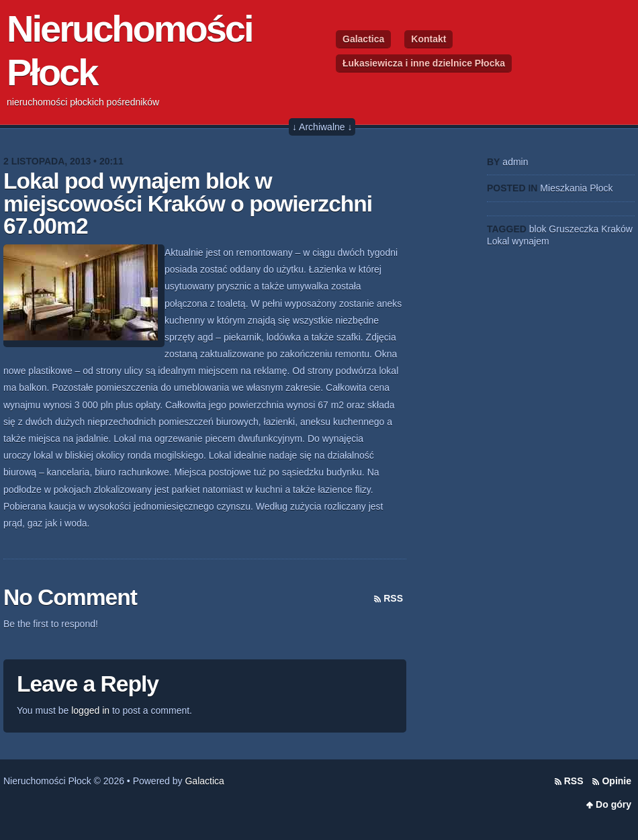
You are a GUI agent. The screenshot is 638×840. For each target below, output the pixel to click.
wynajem (530, 241)
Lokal (498, 241)
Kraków (617, 229)
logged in (90, 710)
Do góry (613, 804)
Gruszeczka (574, 229)
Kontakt (428, 39)
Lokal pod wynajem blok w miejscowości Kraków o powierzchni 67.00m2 (188, 203)
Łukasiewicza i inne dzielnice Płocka (424, 63)
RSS (393, 598)
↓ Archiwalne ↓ (322, 127)
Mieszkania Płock (576, 188)
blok (538, 229)
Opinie (617, 781)
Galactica (363, 39)
